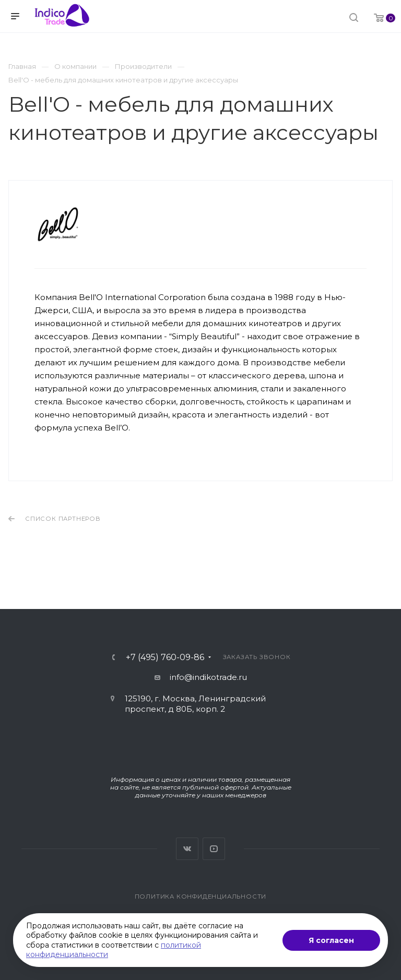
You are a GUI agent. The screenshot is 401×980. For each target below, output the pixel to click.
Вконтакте (187, 849)
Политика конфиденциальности (201, 897)
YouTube (214, 849)
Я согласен (331, 940)
